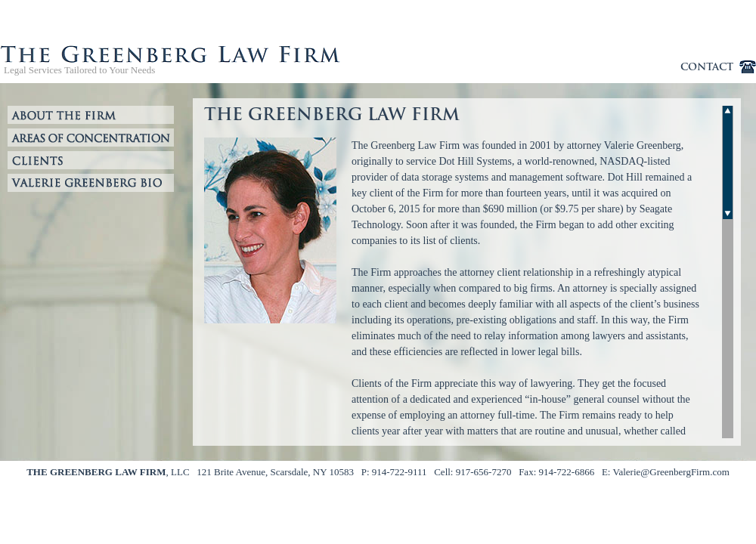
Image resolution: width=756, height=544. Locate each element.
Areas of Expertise (91, 138)
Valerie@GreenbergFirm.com (671, 472)
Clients (91, 160)
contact (707, 67)
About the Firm (91, 115)
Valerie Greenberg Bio (91, 183)
